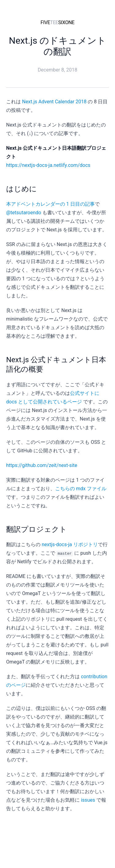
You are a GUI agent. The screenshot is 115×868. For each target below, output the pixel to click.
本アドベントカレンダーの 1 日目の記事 (50, 204)
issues (88, 800)
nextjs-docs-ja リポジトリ (70, 544)
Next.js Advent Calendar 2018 (54, 102)
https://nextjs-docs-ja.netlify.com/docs (48, 165)
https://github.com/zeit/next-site (42, 465)
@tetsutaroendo (24, 213)
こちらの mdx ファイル (81, 489)
